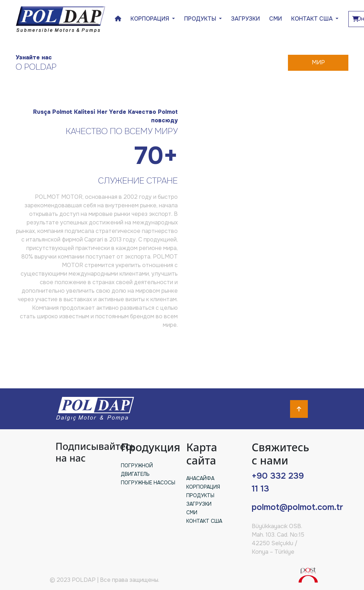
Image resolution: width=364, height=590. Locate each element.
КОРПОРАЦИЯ (203, 487)
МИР (318, 62)
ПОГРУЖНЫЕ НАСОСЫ (148, 483)
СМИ (275, 19)
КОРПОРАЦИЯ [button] (151, 19)
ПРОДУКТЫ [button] (201, 19)
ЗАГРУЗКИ (245, 19)
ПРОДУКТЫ (200, 495)
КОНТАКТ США (313, 19)
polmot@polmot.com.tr (297, 507)
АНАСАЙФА (200, 478)
